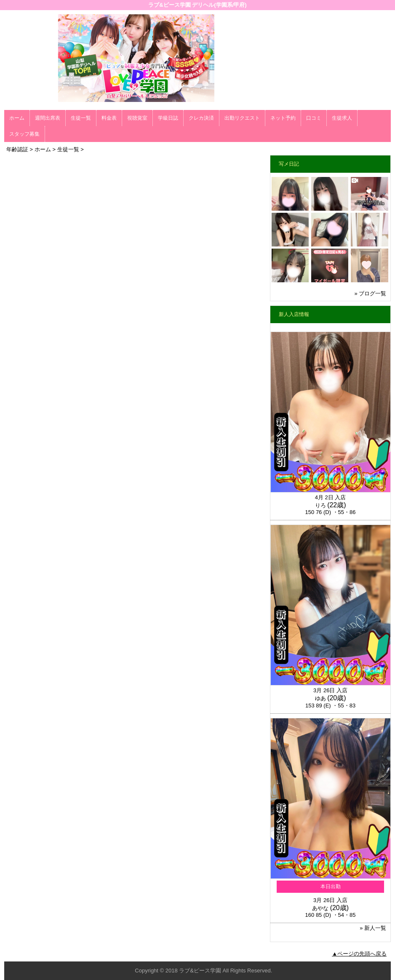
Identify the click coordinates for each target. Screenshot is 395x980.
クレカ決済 (201, 118)
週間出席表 (48, 118)
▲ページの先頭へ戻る (359, 954)
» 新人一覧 (373, 928)
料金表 (109, 118)
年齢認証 (17, 149)
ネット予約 (283, 118)
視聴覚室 (137, 118)
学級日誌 (168, 118)
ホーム (17, 118)
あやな (320, 908)
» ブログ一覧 (370, 293)
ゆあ (320, 698)
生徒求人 (342, 118)
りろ (320, 505)
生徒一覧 (81, 118)
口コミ (314, 118)
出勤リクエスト (242, 118)
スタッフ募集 (24, 134)
